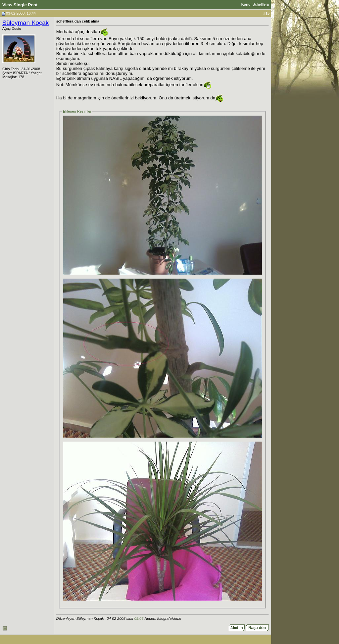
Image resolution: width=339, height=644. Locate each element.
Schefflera (261, 4)
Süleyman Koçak (25, 23)
